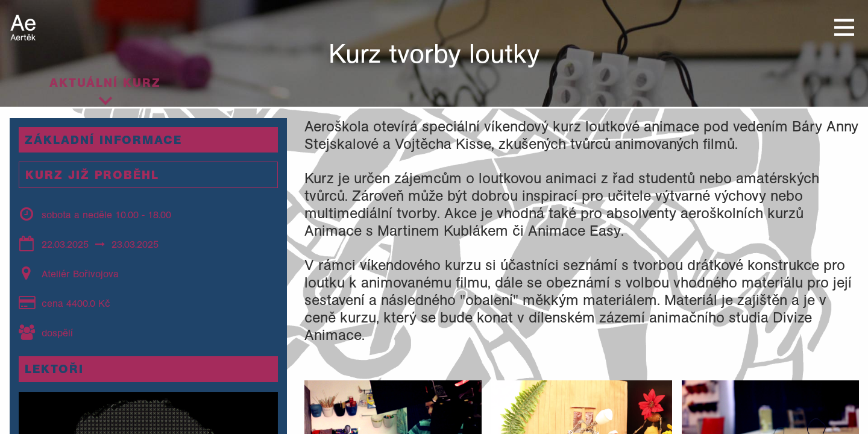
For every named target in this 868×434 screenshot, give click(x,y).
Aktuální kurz (105, 83)
